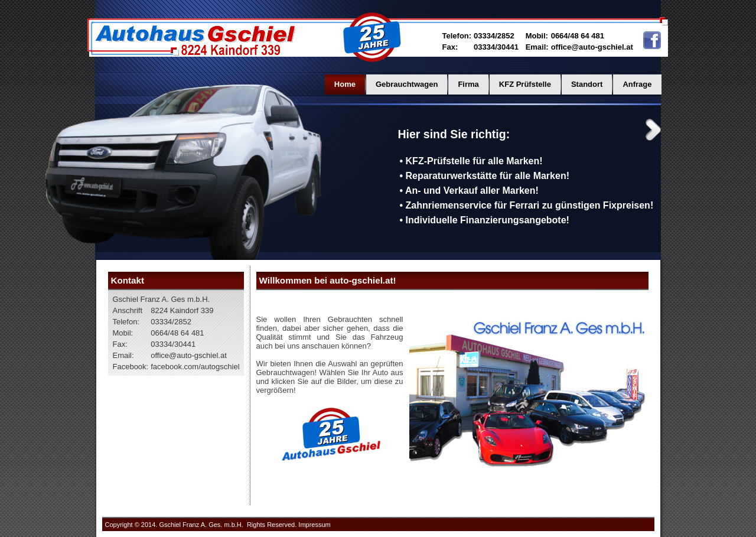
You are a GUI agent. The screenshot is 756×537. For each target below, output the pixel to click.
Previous (376, 130)
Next (653, 130)
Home (345, 84)
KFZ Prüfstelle (525, 84)
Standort (587, 84)
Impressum (314, 525)
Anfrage (637, 84)
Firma (468, 84)
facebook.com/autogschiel (195, 367)
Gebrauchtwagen (407, 84)
